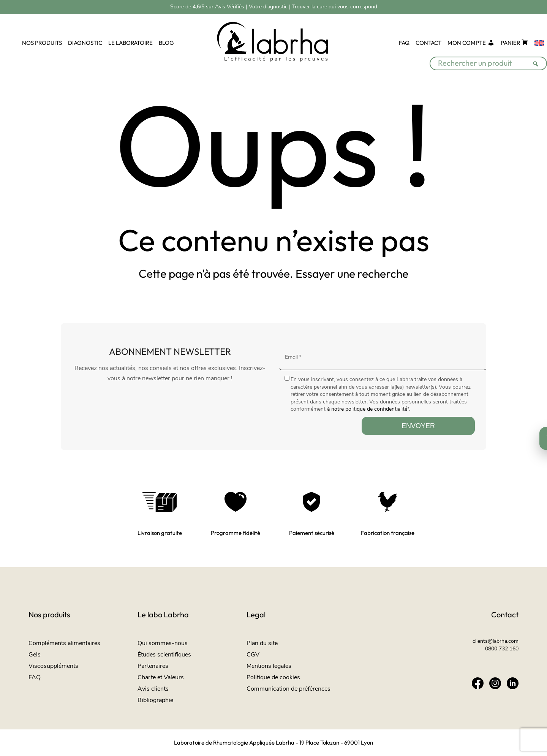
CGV (253, 655)
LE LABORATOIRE (130, 43)
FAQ (404, 43)
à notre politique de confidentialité (367, 409)
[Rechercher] (538, 59)
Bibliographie (155, 700)
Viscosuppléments (53, 666)
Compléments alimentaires (64, 643)
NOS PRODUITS (42, 43)
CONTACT (428, 43)
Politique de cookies (273, 677)
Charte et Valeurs (161, 677)
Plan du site (262, 643)
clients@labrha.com (496, 641)
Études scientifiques (164, 655)
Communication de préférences (289, 689)
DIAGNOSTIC (85, 43)
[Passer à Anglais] (539, 43)
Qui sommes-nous (163, 643)
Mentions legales (269, 666)
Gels (35, 655)
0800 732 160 (502, 649)
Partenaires (153, 666)
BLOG (166, 43)
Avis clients (153, 689)
